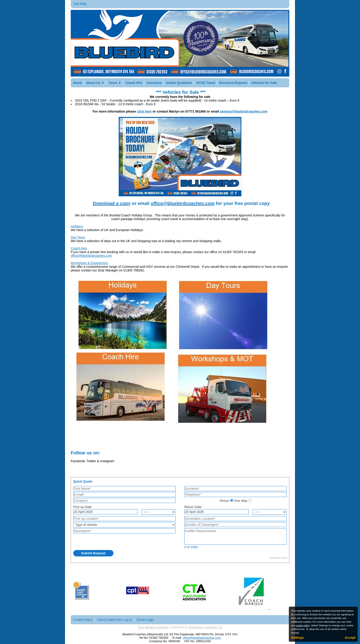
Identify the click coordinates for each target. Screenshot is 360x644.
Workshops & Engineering (89, 263)
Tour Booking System (153, 627)
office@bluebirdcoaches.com (183, 203)
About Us (95, 83)
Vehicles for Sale (264, 83)
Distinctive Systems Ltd (205, 627)
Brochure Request (233, 83)
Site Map (80, 4)
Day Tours (78, 237)
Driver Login (145, 620)
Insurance (154, 83)
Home (77, 83)
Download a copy (112, 203)
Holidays (77, 226)
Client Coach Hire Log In (115, 620)
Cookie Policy (83, 620)
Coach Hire (134, 83)
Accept (350, 638)
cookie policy (303, 625)
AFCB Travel (206, 83)
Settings (297, 638)
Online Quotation (179, 83)
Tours (115, 83)
